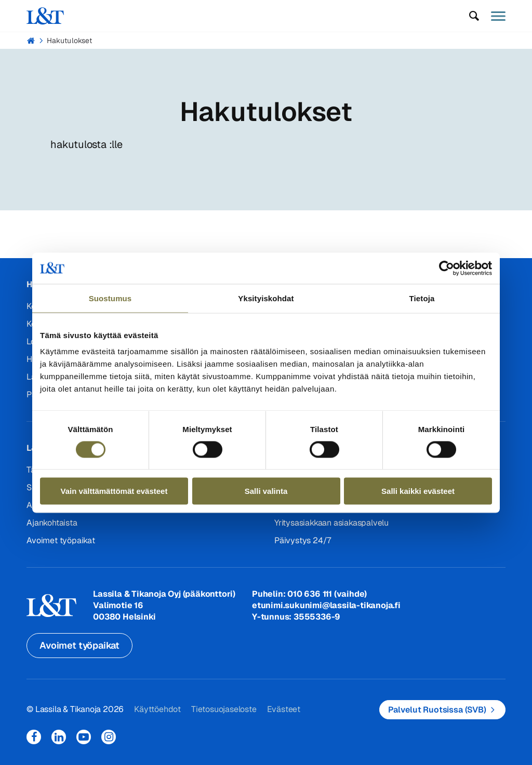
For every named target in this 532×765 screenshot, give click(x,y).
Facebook (34, 737)
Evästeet (284, 709)
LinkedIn (59, 737)
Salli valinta (266, 491)
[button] (474, 16)
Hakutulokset (69, 41)
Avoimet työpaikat (61, 540)
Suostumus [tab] (110, 298)
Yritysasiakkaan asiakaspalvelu (331, 523)
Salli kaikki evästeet (418, 491)
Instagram (109, 737)
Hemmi (31, 41)
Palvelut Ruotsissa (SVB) (437, 710)
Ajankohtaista (52, 523)
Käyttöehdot (157, 709)
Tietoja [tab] (422, 298)
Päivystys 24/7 (303, 540)
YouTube (84, 737)
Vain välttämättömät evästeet (114, 491)
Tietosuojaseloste (224, 709)
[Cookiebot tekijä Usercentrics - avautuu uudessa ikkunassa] (447, 268)
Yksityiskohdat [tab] (266, 298)
